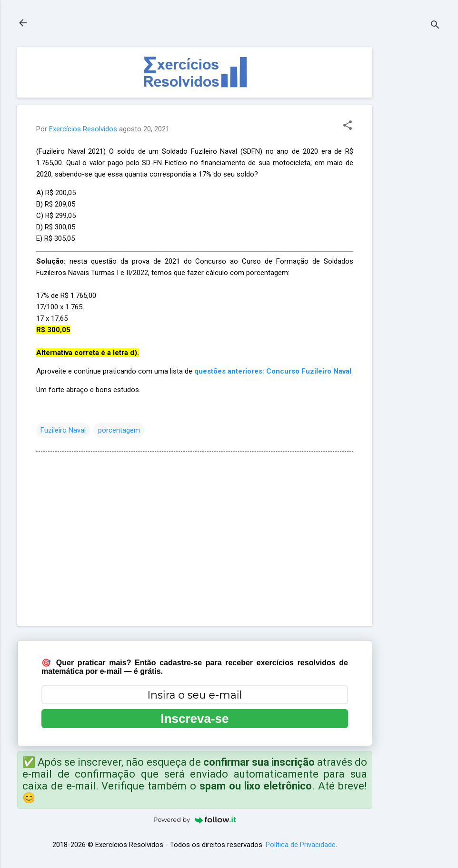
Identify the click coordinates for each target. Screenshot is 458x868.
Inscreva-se (194, 719)
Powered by (195, 819)
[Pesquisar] (435, 26)
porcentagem (119, 430)
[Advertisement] (410, 190)
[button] (348, 126)
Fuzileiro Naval (63, 430)
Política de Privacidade (301, 845)
